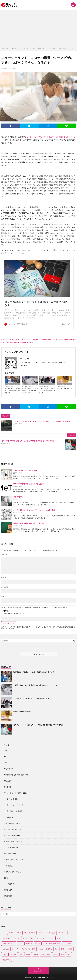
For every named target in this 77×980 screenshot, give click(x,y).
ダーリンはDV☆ (12, 829)
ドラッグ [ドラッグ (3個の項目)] (29, 944)
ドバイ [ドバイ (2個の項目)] (20, 944)
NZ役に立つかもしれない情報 (14, 775)
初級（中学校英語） (13, 860)
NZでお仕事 (10, 799)
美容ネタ (7, 890)
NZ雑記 (9, 817)
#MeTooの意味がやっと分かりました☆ (28, 484)
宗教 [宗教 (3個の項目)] (63, 949)
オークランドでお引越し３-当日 (25, 470)
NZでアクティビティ (13, 805)
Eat (5, 750)
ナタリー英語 (8, 854)
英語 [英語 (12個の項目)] (69, 954)
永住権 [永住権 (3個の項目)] (28, 954)
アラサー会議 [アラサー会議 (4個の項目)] (51, 933)
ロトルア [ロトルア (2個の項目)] (15, 949)
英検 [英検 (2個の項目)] (63, 954)
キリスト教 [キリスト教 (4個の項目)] (41, 938)
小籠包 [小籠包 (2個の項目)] (70, 949)
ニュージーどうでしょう (45, 978)
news (15, 68)
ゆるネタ (7, 787)
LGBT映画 (12, 847)
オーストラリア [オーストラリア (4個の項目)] (28, 938)
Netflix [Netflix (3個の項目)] (12, 933)
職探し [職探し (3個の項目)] (56, 954)
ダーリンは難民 (12, 835)
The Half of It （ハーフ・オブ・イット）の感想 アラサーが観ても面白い (42, 421)
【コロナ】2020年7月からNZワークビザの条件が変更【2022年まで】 (28, 441)
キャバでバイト (12, 823)
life (5, 757)
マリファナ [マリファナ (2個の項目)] (67, 944)
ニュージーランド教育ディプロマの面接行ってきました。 (47, 391)
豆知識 (8, 866)
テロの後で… (18, 497)
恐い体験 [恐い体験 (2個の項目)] (13, 954)
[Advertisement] (38, 28)
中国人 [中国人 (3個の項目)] (41, 949)
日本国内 (9, 884)
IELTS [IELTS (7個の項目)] (4, 933)
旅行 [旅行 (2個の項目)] (21, 954)
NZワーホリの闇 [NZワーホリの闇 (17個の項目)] (29, 933)
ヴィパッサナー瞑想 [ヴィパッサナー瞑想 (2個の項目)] (28, 949)
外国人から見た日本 (11, 872)
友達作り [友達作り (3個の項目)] (49, 949)
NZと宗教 (7, 769)
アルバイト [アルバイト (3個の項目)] (62, 933)
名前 (4, 578)
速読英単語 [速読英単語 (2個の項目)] (6, 960)
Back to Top (38, 971)
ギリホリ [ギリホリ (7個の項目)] (51, 938)
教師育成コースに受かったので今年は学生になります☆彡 (13, 391)
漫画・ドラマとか (12, 841)
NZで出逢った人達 (13, 811)
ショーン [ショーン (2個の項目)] (60, 938)
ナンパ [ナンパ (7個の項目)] (37, 944)
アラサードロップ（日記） (13, 384)
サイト (4, 597)
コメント (4, 555)
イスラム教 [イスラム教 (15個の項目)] (6, 938)
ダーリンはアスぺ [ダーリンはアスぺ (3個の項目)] (9, 944)
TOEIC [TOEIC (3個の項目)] (41, 933)
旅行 (5, 878)
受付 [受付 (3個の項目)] (57, 949)
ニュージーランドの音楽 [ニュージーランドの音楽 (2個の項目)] (51, 944)
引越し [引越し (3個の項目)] (5, 954)
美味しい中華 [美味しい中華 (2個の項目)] (46, 954)
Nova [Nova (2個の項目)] (19, 933)
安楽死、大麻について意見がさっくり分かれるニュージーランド (30, 391)
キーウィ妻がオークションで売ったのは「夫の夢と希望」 (35, 510)
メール (5, 587)
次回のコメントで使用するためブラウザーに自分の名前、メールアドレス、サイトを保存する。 (35, 608)
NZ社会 (35, 384)
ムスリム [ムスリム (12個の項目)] (6, 949)
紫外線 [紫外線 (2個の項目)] (36, 954)
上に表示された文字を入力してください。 (16, 613)
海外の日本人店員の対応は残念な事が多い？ (30, 523)
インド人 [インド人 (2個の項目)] (17, 938)
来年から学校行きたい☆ (64, 388)
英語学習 (7, 896)
